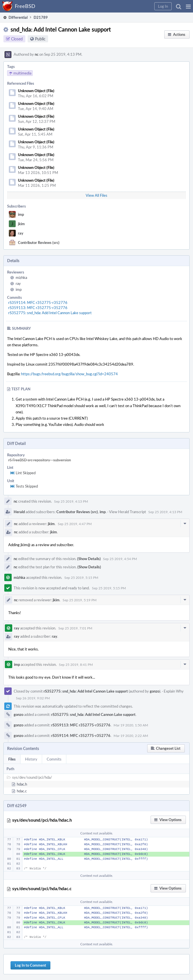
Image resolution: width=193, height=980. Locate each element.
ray (21, 233)
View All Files (96, 195)
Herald (19, 512)
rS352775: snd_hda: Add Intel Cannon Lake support (50, 313)
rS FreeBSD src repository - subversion (40, 460)
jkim (21, 224)
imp (21, 214)
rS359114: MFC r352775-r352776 (38, 303)
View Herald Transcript (128, 512)
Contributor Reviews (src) (39, 243)
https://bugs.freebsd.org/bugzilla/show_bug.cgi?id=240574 (69, 374)
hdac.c (22, 791)
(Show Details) (89, 559)
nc (37, 54)
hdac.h (22, 784)
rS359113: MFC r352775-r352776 (38, 308)
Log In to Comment (30, 965)
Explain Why (174, 691)
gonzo (155, 691)
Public (40, 39)
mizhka (21, 277)
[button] (188, 6)
